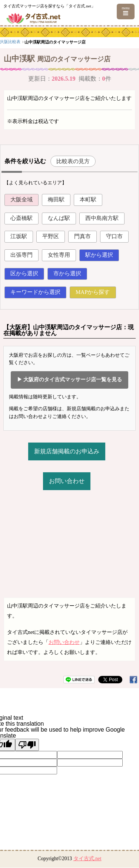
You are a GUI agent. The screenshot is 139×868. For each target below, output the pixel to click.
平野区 (51, 236)
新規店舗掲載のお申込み (67, 451)
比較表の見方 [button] (73, 161)
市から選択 (67, 273)
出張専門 (21, 255)
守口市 (114, 236)
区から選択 (24, 273)
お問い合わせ (67, 481)
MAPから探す (93, 292)
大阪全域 (21, 200)
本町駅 (88, 200)
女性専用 (59, 255)
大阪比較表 (49, 42)
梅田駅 (56, 200)
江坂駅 (19, 236)
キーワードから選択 (35, 292)
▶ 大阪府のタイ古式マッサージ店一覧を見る (70, 380)
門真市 (82, 236)
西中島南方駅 (102, 218)
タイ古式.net (87, 859)
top (5, 42)
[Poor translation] (27, 745)
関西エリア (25, 42)
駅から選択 (99, 255)
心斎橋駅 (21, 218)
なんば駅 (59, 218)
